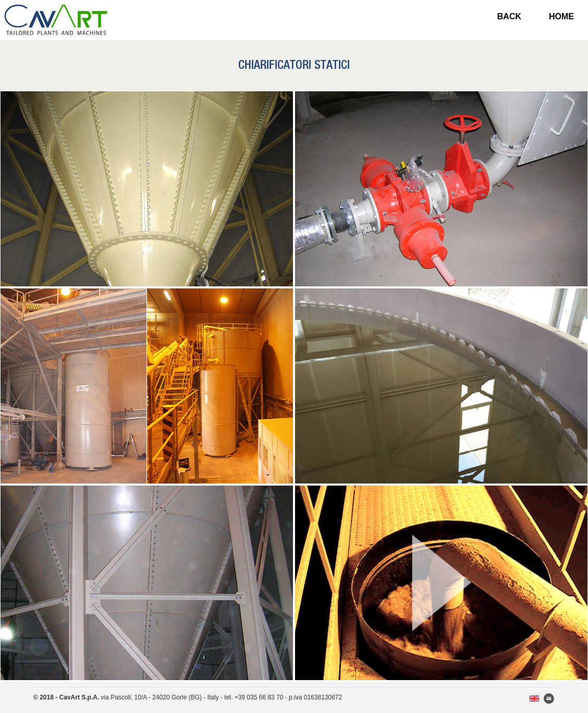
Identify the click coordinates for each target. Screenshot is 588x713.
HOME (561, 16)
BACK (509, 16)
